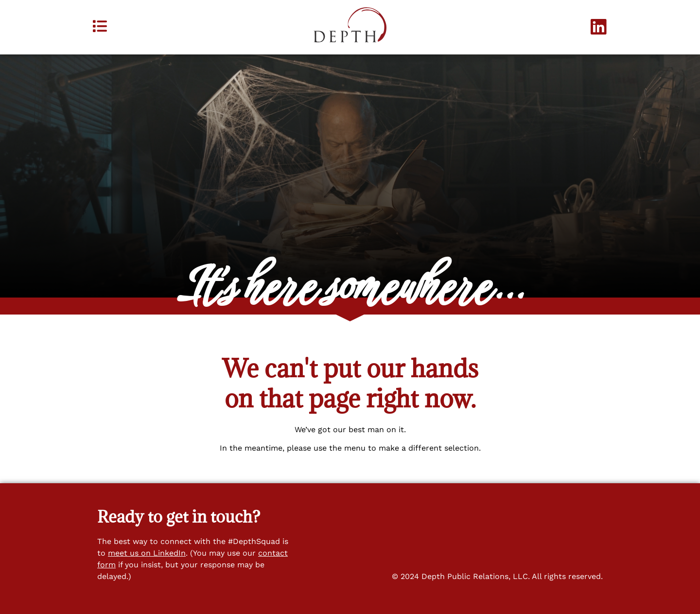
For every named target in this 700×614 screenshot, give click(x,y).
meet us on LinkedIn (147, 553)
